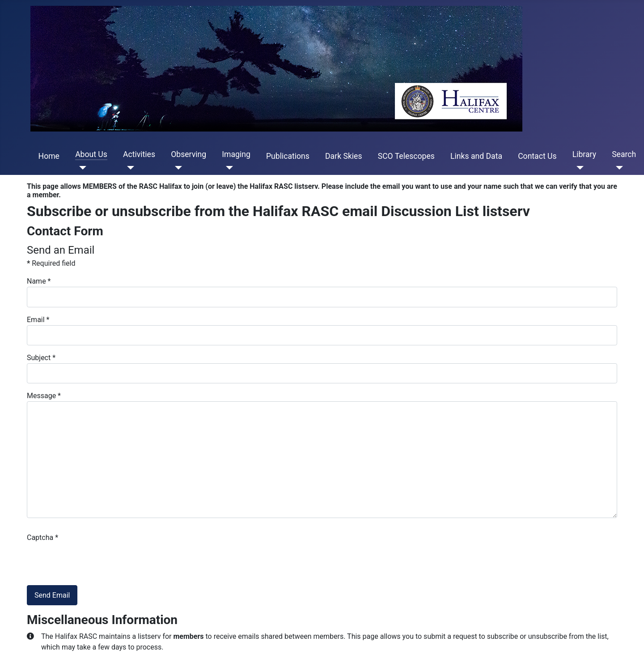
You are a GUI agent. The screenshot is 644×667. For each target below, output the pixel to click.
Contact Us (537, 156)
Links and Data (476, 156)
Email (38, 320)
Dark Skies (343, 156)
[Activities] (129, 168)
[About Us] (81, 168)
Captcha (42, 537)
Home (49, 156)
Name (39, 281)
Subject (41, 358)
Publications (288, 156)
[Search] (617, 168)
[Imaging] (227, 168)
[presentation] (95, 561)
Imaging (236, 154)
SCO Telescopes (406, 156)
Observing (189, 154)
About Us (91, 154)
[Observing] (176, 168)
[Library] (578, 168)
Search (624, 154)
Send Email (52, 595)
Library (584, 154)
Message (44, 396)
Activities (139, 154)
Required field (51, 263)
